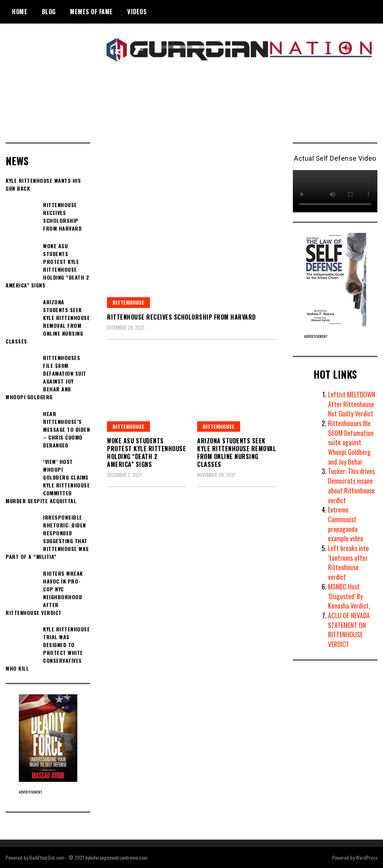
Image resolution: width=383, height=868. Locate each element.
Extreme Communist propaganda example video (346, 524)
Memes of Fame (91, 12)
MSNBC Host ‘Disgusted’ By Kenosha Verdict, (349, 596)
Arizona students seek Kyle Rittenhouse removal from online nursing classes (237, 452)
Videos (137, 12)
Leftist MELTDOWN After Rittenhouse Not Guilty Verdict (352, 404)
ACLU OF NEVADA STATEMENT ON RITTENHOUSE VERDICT (349, 630)
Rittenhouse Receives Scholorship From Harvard (181, 317)
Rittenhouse (128, 302)
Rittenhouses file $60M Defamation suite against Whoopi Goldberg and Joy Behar (351, 442)
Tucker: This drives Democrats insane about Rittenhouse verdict (351, 485)
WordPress (367, 857)
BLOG (49, 12)
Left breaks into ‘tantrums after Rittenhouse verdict (349, 562)
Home (20, 12)
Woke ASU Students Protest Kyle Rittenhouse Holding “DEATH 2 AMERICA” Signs (146, 452)
